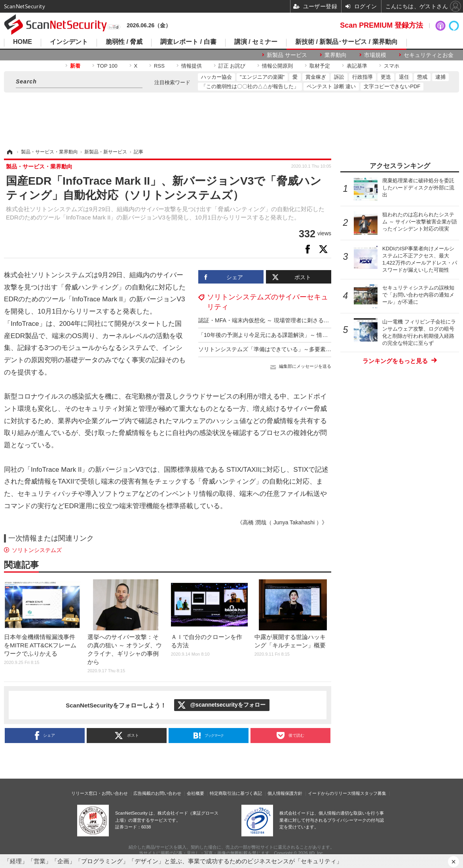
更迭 (386, 77)
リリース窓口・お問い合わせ (100, 793)
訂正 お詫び (232, 66)
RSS (159, 66)
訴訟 (339, 77)
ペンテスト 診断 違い (331, 86)
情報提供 (192, 66)
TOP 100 (107, 66)
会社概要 (195, 793)
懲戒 (422, 77)
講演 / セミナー (256, 42)
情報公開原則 (277, 66)
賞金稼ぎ (316, 77)
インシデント (69, 42)
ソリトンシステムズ (37, 550)
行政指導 (362, 77)
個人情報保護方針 (285, 793)
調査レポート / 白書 (188, 42)
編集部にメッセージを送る (305, 366)
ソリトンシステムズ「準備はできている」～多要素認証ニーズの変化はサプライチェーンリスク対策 (323, 349)
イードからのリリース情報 (334, 793)
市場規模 (375, 55)
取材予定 (320, 66)
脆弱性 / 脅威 (124, 42)
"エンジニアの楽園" (262, 77)
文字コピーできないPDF (392, 86)
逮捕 (440, 77)
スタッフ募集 (373, 793)
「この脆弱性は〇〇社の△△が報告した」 (250, 86)
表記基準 (357, 66)
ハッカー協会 (216, 77)
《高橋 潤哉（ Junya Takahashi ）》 (282, 522)
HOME (23, 42)
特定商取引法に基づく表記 (236, 793)
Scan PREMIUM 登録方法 (381, 25)
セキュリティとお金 (429, 55)
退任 (404, 77)
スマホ (392, 66)
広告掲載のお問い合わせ (157, 793)
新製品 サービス (287, 55)
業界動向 (336, 55)
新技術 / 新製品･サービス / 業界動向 (346, 42)
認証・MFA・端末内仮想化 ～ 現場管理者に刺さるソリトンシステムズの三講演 (297, 320)
